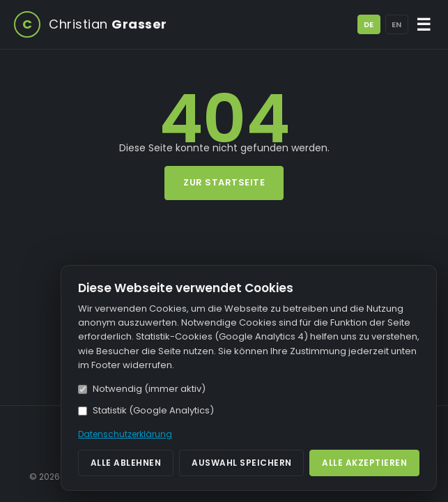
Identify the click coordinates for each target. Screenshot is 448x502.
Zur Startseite (224, 182)
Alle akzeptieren (364, 463)
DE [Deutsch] (369, 24)
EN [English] (396, 24)
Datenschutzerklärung (125, 434)
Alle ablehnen (126, 463)
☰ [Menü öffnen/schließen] (424, 25)
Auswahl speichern (242, 463)
